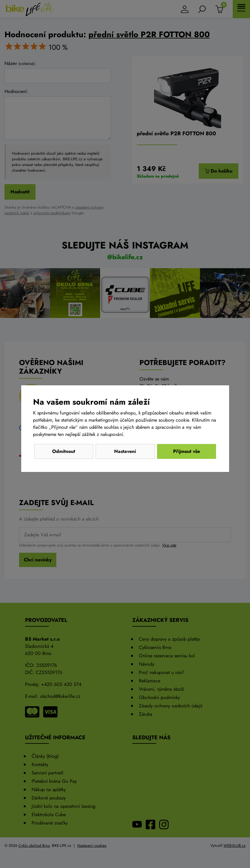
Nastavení (125, 451)
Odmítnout (64, 451)
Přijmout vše (187, 451)
